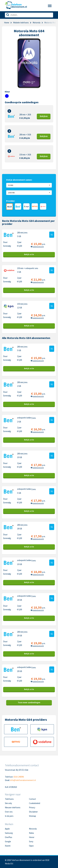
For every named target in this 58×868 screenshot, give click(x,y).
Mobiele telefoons (21, 23)
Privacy (32, 807)
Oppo (31, 846)
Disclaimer (33, 812)
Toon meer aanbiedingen (29, 702)
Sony (31, 841)
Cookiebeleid (35, 803)
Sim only (8, 803)
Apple (7, 829)
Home (7, 23)
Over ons (9, 812)
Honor (32, 837)
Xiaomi (8, 846)
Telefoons (9, 799)
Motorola (33, 829)
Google (8, 841)
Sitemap (32, 816)
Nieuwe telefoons (13, 807)
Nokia (31, 833)
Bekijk (44, 116)
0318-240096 (19, 777)
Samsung (9, 833)
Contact (32, 799)
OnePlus (9, 837)
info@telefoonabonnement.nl (23, 780)
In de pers (9, 816)
